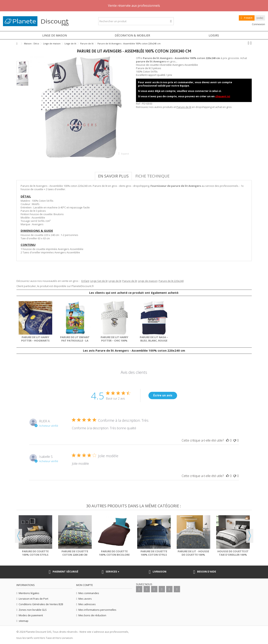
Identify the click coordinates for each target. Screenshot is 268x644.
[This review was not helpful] (235, 440)
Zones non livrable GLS (33, 610)
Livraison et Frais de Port (33, 599)
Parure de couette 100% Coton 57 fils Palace (154, 555)
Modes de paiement (31, 615)
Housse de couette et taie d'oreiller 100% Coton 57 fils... (233, 555)
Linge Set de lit (99, 281)
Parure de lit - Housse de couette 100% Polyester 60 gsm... (193, 555)
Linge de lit (115, 281)
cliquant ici (223, 96)
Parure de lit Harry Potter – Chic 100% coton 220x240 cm (114, 341)
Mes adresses (87, 604)
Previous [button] (18, 536)
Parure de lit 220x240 (171, 281)
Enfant (85, 281)
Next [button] (250, 536)
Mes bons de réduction (92, 615)
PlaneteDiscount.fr (83, 286)
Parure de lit (184, 107)
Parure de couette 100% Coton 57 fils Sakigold (35, 555)
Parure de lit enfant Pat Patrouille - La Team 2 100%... (75, 341)
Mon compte (85, 585)
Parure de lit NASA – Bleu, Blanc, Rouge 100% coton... (154, 341)
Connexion (258, 24)
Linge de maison (148, 281)
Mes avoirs (85, 599)
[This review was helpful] (228, 440)
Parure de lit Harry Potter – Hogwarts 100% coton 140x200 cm (35, 341)
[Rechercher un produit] (171, 21)
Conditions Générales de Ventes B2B (41, 604)
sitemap (24, 621)
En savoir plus (113, 176)
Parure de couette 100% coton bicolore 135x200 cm (114, 555)
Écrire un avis (163, 395)
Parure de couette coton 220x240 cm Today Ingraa (75, 555)
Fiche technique (152, 176)
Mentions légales (29, 593)
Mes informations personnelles (97, 610)
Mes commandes (89, 593)
